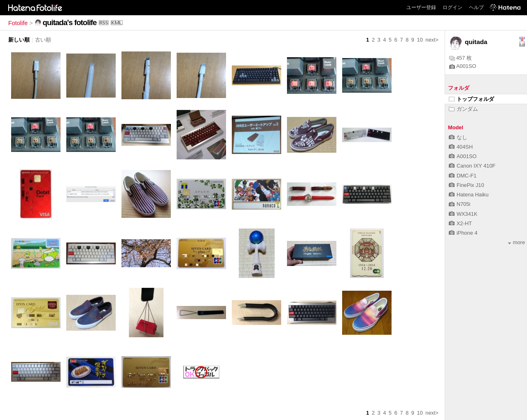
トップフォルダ (471, 99)
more (517, 242)
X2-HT (460, 223)
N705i (459, 204)
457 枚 (461, 58)
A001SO (463, 66)
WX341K (463, 214)
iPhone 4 (463, 233)
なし (458, 137)
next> (432, 40)
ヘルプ (476, 7)
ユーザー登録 (421, 7)
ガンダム (463, 109)
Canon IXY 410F (472, 166)
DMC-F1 (463, 176)
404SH (461, 147)
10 (420, 40)
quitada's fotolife (70, 22)
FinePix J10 (466, 185)
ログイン (452, 7)
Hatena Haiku (469, 195)
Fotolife (18, 23)
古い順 (43, 40)
